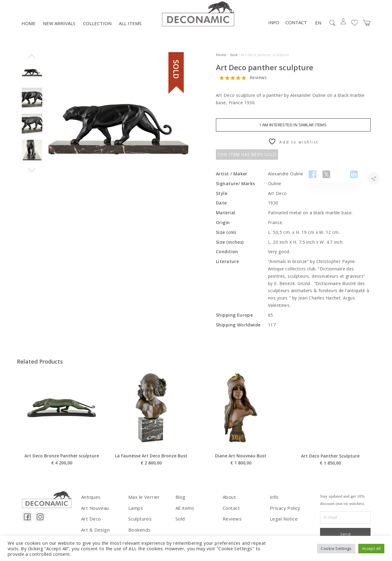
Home (28, 30)
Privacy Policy (284, 513)
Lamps (135, 513)
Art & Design (95, 534)
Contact (296, 29)
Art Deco (90, 524)
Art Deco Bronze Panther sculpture (62, 478)
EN (318, 29)
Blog (180, 503)
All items (130, 30)
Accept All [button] (371, 548)
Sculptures (139, 524)
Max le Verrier (143, 503)
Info (274, 29)
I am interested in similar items (293, 131)
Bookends (139, 534)
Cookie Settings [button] (336, 548)
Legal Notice (283, 524)
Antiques (90, 503)
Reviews (258, 84)
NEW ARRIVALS (59, 30)
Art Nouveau (94, 513)
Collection (97, 30)
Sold (234, 61)
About (229, 503)
